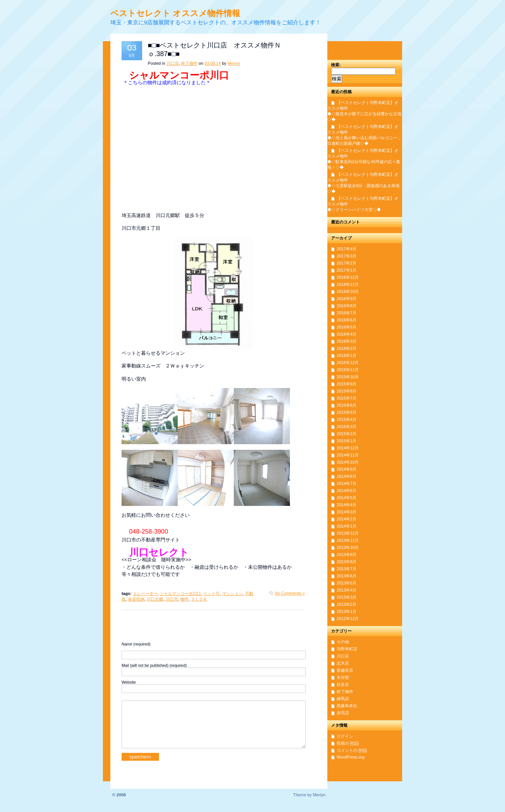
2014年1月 (347, 526)
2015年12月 (348, 363)
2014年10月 (348, 462)
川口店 (173, 63)
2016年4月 (347, 334)
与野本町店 (347, 649)
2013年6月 (347, 576)
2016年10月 (348, 291)
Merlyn (234, 63)
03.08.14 (213, 63)
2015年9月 (347, 384)
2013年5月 (347, 583)
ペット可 (211, 593)
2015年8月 (347, 391)
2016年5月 (347, 327)
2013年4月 (347, 590)
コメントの (352, 750)
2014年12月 (348, 448)
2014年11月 (348, 455)
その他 (343, 642)
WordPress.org (351, 757)
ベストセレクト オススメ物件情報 (175, 13)
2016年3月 (347, 341)
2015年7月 (347, 398)
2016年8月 (347, 306)
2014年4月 (347, 505)
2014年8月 (347, 476)
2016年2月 (347, 348)
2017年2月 (347, 263)
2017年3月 (347, 256)
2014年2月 (347, 519)
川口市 (172, 599)
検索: (336, 65)
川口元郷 (155, 599)
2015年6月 (347, 405)
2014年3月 (347, 512)
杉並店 (343, 684)
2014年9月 (347, 469)
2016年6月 (347, 320)
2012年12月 (348, 619)
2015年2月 (347, 434)
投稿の (348, 743)
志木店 (343, 663)
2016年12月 (348, 277)
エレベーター (145, 593)
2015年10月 (348, 377)
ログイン (345, 736)
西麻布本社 (347, 706)
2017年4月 (347, 249)
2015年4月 (347, 419)
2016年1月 (347, 355)
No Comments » (290, 593)
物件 (184, 599)
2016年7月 (347, 313)
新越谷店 (345, 670)
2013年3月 (347, 597)
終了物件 (189, 63)
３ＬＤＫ (199, 599)
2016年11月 (348, 284)
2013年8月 (347, 562)
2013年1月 (347, 611)
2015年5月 (347, 412)
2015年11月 (348, 370)
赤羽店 (343, 713)
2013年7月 (347, 569)
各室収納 (136, 599)
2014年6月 (347, 491)
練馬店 (343, 699)
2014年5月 (347, 498)
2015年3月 (347, 427)
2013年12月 (348, 533)
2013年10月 (348, 547)
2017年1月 (347, 270)
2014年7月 (347, 483)
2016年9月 (347, 299)
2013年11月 (348, 540)
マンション (232, 593)
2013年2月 (347, 604)
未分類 (343, 677)
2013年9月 (347, 555)
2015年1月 (347, 441)
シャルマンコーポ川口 (180, 593)
